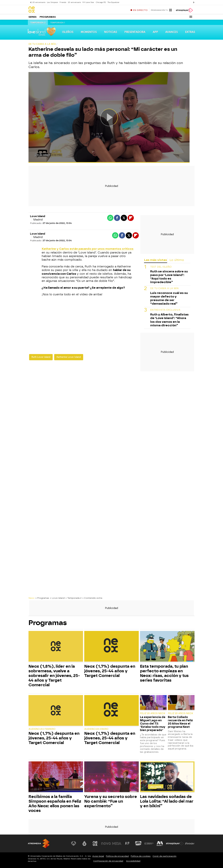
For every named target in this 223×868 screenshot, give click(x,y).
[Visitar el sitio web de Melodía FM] (160, 844)
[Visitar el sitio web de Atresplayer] (175, 844)
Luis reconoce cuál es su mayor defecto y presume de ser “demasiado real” (169, 298)
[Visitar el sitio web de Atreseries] (127, 844)
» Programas (42, 598)
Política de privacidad (117, 856)
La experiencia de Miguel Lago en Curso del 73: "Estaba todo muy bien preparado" (153, 724)
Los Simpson (52, 2)
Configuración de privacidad (108, 861)
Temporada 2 (38, 23)
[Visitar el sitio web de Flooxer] (190, 844)
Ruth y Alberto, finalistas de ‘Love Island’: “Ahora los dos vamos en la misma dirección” (169, 320)
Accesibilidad (133, 861)
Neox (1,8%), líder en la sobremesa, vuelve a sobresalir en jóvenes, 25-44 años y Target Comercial (54, 676)
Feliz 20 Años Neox (153, 713)
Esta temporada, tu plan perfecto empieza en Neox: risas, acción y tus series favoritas (164, 673)
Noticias (111, 32)
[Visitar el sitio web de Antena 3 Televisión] (74, 844)
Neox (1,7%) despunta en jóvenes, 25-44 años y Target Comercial (110, 671)
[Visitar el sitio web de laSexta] (84, 844)
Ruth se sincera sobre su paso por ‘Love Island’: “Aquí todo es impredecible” (169, 277)
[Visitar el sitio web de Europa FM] (149, 844)
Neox (32, 598)
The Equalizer (113, 2)
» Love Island (57, 598)
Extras (190, 32)
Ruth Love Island (41, 357)
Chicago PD (101, 2)
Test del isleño (161, 267)
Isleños (68, 32)
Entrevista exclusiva (165, 310)
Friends (63, 2)
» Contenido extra (92, 598)
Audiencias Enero (96, 729)
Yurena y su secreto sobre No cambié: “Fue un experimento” (111, 801)
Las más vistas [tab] (155, 260)
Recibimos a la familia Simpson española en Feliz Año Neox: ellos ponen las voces (55, 804)
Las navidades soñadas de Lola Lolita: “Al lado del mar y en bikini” (167, 801)
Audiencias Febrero (42, 729)
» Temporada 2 (73, 598)
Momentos (89, 32)
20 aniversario (39, 2)
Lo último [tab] (177, 260)
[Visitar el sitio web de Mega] (117, 844)
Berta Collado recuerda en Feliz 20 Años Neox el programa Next (180, 722)
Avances (172, 32)
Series (33, 17)
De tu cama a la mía (164, 288)
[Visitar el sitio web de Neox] (95, 844)
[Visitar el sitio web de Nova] (106, 844)
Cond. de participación (164, 856)
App (155, 32)
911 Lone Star (88, 2)
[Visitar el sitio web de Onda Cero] (138, 844)
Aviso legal (98, 856)
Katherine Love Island (69, 357)
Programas (48, 17)
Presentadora (135, 32)
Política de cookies (141, 856)
